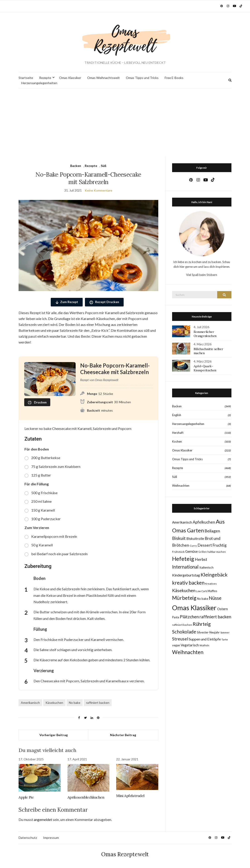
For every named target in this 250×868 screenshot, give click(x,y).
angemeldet (43, 819)
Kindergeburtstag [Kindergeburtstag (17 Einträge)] (186, 575)
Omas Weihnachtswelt (103, 78)
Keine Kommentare (99, 190)
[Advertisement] (125, 123)
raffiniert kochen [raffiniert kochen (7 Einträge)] (182, 625)
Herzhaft (178, 433)
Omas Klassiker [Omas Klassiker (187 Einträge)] (194, 608)
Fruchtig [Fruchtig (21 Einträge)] (220, 545)
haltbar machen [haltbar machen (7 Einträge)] (217, 552)
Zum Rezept (67, 302)
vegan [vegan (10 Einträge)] (176, 645)
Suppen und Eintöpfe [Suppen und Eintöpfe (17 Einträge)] (205, 639)
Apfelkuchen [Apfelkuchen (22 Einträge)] (204, 522)
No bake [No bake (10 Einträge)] (203, 599)
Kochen (177, 441)
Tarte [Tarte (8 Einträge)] (225, 639)
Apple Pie (26, 797)
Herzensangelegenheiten (39, 83)
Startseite (26, 78)
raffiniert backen (98, 703)
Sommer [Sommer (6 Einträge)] (225, 632)
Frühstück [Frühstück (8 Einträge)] (178, 552)
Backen (76, 166)
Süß (104, 166)
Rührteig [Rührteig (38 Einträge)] (202, 624)
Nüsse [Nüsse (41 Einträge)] (215, 598)
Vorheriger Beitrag (54, 735)
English (177, 415)
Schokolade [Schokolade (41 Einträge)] (184, 632)
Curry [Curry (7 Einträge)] (193, 546)
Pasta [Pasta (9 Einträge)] (176, 617)
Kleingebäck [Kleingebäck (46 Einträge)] (214, 575)
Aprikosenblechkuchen (86, 797)
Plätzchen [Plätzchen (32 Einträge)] (189, 617)
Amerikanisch (30, 703)
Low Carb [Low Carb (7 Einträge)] (202, 591)
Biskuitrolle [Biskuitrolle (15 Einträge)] (195, 538)
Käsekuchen (54, 703)
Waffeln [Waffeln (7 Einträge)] (204, 645)
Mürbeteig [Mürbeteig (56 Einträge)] (184, 598)
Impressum (51, 838)
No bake (75, 703)
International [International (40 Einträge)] (185, 567)
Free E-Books (174, 78)
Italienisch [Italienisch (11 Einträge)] (206, 567)
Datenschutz (28, 838)
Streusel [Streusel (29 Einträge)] (180, 639)
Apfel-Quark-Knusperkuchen (205, 368)
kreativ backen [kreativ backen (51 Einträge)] (188, 583)
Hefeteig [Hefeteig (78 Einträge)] (183, 559)
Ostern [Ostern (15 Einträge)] (222, 609)
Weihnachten (181, 486)
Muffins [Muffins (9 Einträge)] (212, 591)
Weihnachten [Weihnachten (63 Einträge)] (188, 652)
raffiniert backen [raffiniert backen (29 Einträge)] (215, 617)
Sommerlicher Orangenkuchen (205, 334)
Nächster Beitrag (123, 735)
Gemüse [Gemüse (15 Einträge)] (191, 551)
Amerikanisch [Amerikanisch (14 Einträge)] (182, 522)
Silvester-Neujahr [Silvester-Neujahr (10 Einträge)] (208, 632)
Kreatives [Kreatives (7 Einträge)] (211, 584)
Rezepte (45, 78)
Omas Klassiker (70, 78)
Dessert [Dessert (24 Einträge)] (205, 545)
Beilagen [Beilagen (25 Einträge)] (212, 531)
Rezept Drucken (104, 302)
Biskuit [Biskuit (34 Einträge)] (179, 538)
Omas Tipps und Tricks (142, 78)
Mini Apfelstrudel (130, 796)
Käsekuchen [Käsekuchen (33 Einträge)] (184, 590)
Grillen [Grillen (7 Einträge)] (203, 552)
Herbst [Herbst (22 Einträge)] (201, 559)
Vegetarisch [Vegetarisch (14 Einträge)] (190, 645)
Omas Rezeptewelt (125, 854)
